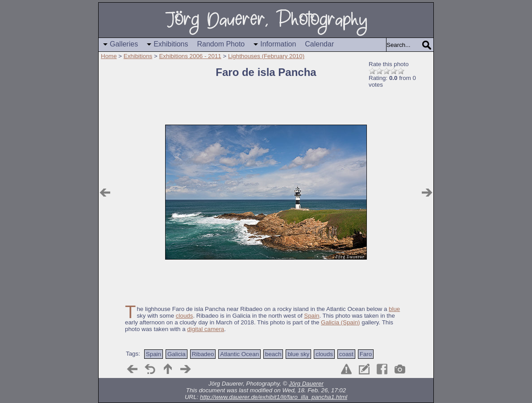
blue (394, 309)
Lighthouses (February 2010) (266, 56)
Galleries (124, 44)
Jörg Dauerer (306, 384)
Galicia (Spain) (340, 322)
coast (346, 354)
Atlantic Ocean (239, 354)
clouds (185, 316)
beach (273, 354)
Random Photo (221, 44)
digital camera (206, 329)
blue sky (298, 354)
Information (278, 44)
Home (109, 56)
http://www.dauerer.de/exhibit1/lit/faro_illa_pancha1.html (274, 397)
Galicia (177, 354)
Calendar (319, 44)
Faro (366, 354)
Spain (312, 316)
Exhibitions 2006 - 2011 (190, 56)
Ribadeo (203, 354)
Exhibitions (171, 44)
